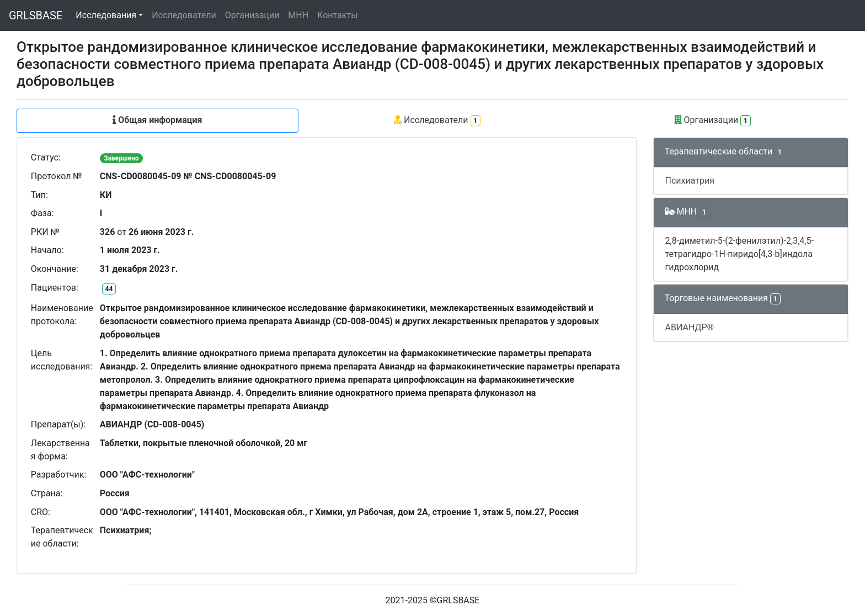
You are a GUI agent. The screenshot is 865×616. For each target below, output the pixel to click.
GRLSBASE (36, 15)
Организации (252, 15)
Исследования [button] (106, 15)
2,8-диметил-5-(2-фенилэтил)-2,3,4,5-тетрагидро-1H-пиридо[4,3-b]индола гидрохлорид (739, 254)
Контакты (337, 15)
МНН (298, 15)
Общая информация (157, 120)
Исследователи (184, 15)
